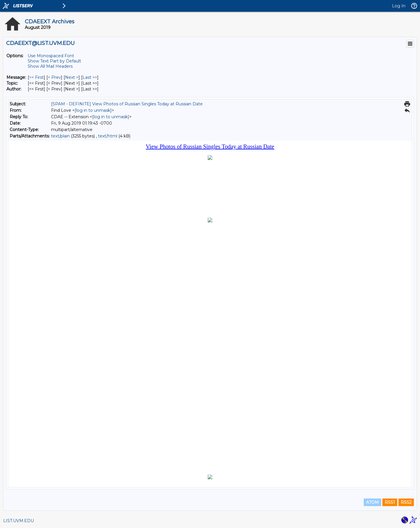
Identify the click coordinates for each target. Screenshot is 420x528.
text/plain (60, 136)
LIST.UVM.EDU (19, 521)
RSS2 (406, 502)
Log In (399, 6)
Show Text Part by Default (54, 61)
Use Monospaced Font (51, 56)
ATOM (372, 502)
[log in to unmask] (93, 110)
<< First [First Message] (36, 77)
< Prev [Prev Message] (54, 77)
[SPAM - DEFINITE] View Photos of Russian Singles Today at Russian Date (127, 104)
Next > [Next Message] (72, 77)
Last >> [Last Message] (90, 77)
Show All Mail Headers (50, 66)
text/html (108, 136)
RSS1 (390, 502)
